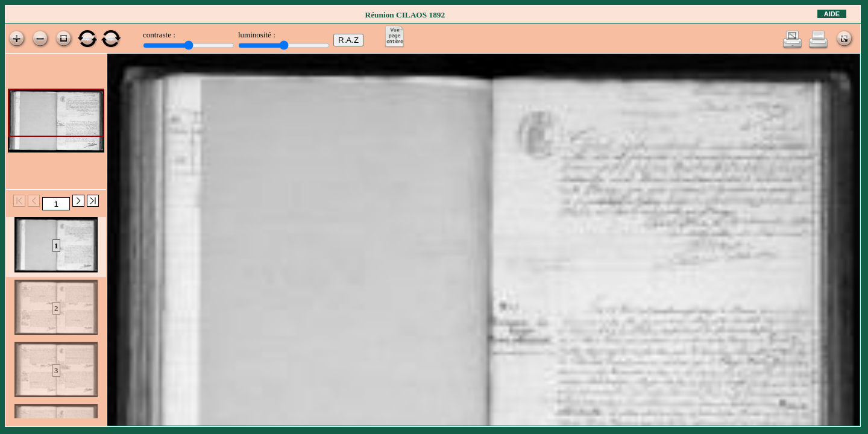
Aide (832, 14)
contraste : (159, 35)
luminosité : (257, 35)
